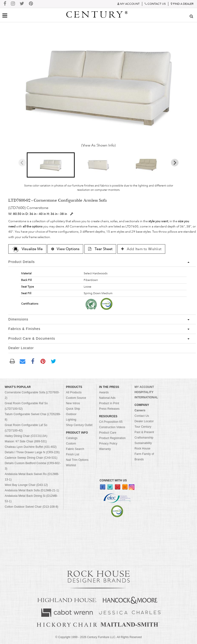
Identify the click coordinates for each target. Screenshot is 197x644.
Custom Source (76, 398)
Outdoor (71, 414)
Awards (104, 392)
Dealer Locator (144, 421)
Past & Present (144, 432)
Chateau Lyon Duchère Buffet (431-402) (31, 447)
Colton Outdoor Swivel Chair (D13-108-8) (32, 507)
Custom (71, 444)
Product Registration (112, 438)
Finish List (73, 454)
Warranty (105, 449)
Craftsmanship (144, 438)
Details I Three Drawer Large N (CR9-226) (32, 452)
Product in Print (109, 403)
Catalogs (72, 438)
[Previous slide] (22, 163)
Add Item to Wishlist (141, 249)
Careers (140, 410)
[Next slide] (175, 163)
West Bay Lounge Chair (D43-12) (26, 485)
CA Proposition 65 (111, 422)
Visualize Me (27, 249)
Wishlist (71, 465)
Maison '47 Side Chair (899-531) (26, 441)
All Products (74, 392)
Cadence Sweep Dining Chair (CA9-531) (31, 458)
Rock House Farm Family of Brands (144, 454)
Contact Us (142, 416)
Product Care (108, 433)
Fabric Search (75, 449)
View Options (65, 249)
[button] (51, 165)
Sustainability (143, 443)
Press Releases (109, 409)
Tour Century (143, 427)
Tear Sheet (100, 249)
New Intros (73, 403)
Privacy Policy (108, 444)
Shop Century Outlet (79, 425)
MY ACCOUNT (144, 387)
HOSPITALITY (144, 392)
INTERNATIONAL (146, 397)
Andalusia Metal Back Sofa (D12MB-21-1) (32, 490)
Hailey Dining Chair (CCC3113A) (26, 436)
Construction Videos (112, 427)
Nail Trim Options (77, 460)
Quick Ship (73, 409)
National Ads (107, 398)
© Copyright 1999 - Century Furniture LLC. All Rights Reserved (98, 637)
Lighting (71, 420)
